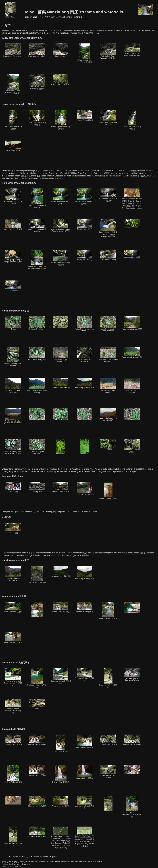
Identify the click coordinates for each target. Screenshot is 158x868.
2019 (35, 17)
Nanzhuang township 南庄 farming (37, 386)
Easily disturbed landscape (13, 574)
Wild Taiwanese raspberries (84, 355)
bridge (11, 861)
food (39, 861)
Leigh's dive (13, 286)
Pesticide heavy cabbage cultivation (108, 355)
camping (22, 861)
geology (44, 861)
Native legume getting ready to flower (108, 324)
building (16, 861)
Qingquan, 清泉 (25, 865)
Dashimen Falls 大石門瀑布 (37, 678)
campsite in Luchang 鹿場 (84, 488)
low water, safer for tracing (13, 50)
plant (72, 861)
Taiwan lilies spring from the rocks (108, 118)
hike (48, 861)
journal (28, 17)
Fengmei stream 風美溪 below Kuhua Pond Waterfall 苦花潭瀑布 (108, 228)
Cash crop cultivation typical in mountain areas (13, 416)
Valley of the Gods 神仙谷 (61, 80)
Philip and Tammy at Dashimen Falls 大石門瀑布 (13, 677)
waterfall (100, 861)
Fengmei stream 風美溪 (84, 115)
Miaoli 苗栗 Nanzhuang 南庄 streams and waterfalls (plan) (33, 857)
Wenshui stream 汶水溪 (13, 607)
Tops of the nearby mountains (13, 385)
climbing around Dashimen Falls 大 (132, 675)
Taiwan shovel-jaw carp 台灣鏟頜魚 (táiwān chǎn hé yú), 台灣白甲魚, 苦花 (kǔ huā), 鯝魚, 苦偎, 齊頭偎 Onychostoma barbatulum (132, 199)
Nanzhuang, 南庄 (14, 865)
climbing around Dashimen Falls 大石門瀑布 (13, 706)
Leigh (12, 863)
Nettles (13, 323)
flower (35, 861)
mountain (67, 861)
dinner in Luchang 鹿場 (61, 487)
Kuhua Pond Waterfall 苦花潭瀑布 (13, 197)
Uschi (25, 863)
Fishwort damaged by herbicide (37, 447)
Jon (8, 863)
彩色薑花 (108, 444)
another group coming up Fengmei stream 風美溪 (61, 226)
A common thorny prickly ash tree (13, 357)
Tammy (21, 863)
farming (27, 861)
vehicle (90, 861)
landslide (57, 861)
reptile (76, 861)
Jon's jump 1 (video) (84, 225)
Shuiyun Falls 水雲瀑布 (13, 740)
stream (85, 861)
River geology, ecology (37, 50)
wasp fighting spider (13, 146)
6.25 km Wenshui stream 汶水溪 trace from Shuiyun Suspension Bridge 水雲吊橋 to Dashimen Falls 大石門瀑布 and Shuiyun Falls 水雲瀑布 (84, 837)
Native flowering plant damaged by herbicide (13, 447)
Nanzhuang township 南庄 (132, 323)
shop (81, 861)
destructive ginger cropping (61, 355)
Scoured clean (61, 50)
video (95, 861)
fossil (37, 704)
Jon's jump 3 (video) (108, 255)
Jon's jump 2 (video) (84, 255)
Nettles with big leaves (37, 323)
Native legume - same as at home (84, 324)
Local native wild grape (37, 354)
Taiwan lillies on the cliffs (37, 575)
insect (52, 861)
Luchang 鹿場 (13, 487)
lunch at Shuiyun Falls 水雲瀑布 (108, 772)
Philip (16, 863)
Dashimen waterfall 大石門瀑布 (61, 676)
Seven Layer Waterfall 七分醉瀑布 (13, 120)
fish (32, 861)
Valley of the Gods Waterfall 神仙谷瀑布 (84, 53)
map (62, 861)
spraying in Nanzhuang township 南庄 (108, 415)
